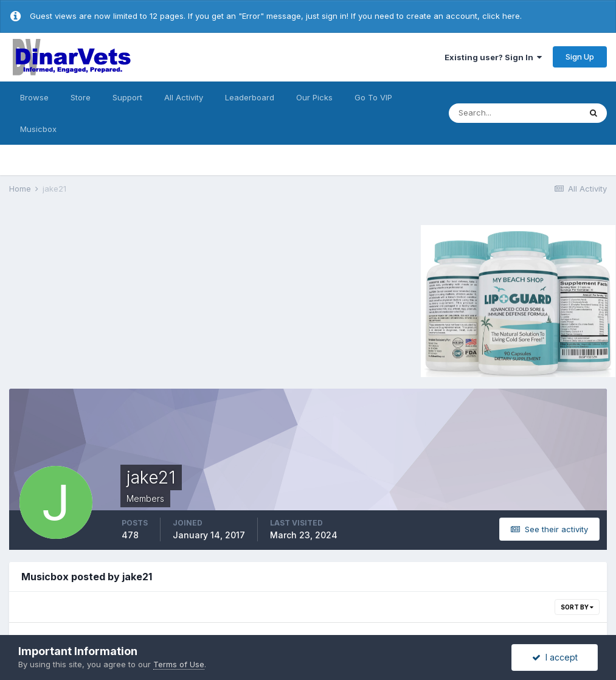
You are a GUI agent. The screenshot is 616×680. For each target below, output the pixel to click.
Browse (34, 97)
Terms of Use (179, 664)
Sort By (577, 607)
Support (127, 97)
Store (81, 97)
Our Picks (314, 97)
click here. (502, 16)
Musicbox (38, 129)
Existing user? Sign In (493, 57)
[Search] (514, 113)
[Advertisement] (112, 299)
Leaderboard (250, 97)
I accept (555, 657)
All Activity (184, 97)
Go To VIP (373, 97)
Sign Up (580, 57)
